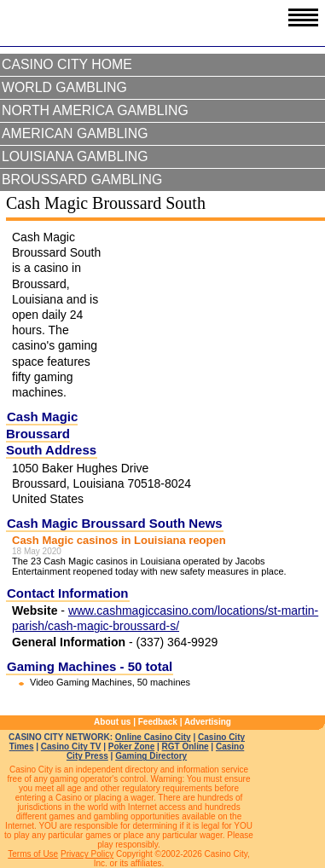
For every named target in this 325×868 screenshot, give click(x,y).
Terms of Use (33, 854)
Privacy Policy (87, 854)
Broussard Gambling (82, 179)
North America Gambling (95, 110)
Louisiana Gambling (75, 156)
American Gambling (75, 133)
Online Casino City (153, 737)
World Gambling (64, 87)
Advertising (208, 722)
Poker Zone (131, 746)
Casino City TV (71, 746)
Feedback (158, 722)
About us (112, 722)
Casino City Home (67, 64)
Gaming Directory (151, 756)
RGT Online (186, 746)
